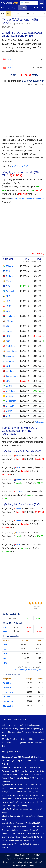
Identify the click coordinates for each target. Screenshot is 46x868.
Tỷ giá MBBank (8, 778)
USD (5, 645)
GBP (5, 654)
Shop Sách (13, 833)
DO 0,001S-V (8, 701)
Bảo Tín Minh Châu (28, 761)
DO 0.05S (7, 697)
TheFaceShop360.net (35, 823)
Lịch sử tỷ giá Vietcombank (22, 809)
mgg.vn (16, 827)
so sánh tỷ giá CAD (20, 166)
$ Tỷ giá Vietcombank (12, 636)
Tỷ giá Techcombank (10, 774)
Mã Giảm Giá (7, 827)
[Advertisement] (23, 111)
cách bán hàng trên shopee (17, 830)
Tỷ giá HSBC (29, 778)
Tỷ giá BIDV (14, 771)
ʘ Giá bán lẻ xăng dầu (12, 675)
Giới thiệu (7, 855)
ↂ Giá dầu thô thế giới (12, 623)
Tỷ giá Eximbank (37, 774)
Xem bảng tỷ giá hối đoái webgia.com (29, 670)
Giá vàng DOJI (27, 757)
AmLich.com (21, 823)
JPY (5, 658)
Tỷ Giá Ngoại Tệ (27, 837)
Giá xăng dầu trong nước (23, 816)
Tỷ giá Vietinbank (30, 767)
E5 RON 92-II (8, 692)
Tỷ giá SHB (39, 771)
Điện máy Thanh (35, 833)
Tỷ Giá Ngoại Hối (16, 840)
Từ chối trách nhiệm (22, 859)
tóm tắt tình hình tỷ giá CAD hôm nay (27, 199)
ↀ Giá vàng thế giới (11, 614)
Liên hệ (35, 859)
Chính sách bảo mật (22, 855)
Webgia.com (39, 422)
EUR (5, 649)
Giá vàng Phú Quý (13, 761)
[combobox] (29, 3)
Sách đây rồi (23, 833)
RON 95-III (7, 688)
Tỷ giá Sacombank (27, 771)
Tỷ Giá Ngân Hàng (13, 837)
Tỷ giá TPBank (24, 774)
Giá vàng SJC (16, 757)
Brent (5, 631)
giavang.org (6, 844)
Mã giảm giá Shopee (27, 827)
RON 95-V (7, 683)
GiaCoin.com (17, 844)
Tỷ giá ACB (19, 778)
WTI (4, 627)
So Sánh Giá (28, 844)
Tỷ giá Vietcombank (15, 767)
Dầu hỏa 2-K (8, 706)
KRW (5, 663)
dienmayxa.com (29, 840)
